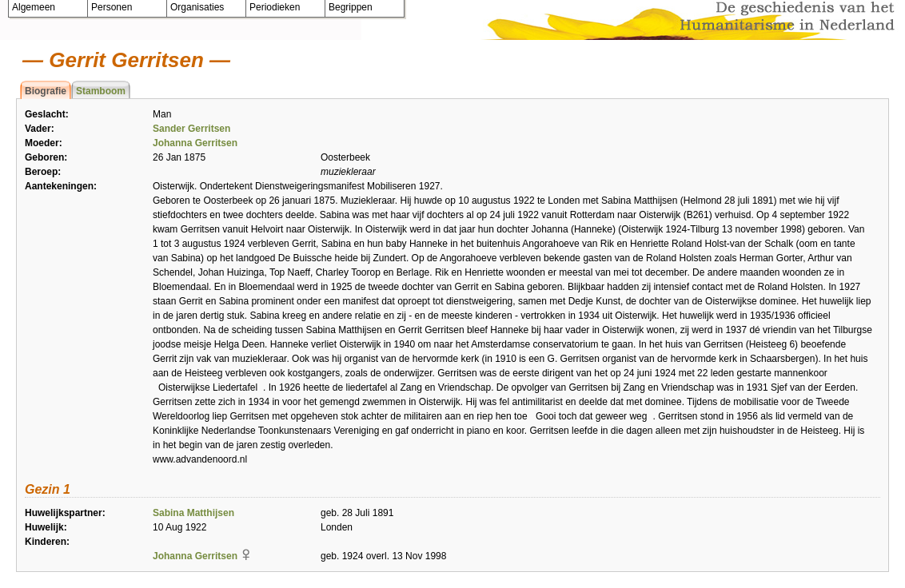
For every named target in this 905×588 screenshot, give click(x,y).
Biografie (46, 91)
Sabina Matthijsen (193, 513)
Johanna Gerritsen (195, 143)
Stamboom (101, 91)
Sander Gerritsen (191, 129)
